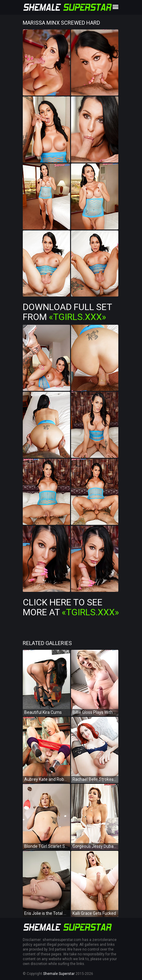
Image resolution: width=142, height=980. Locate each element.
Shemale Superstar (59, 974)
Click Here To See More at (71, 607)
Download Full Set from (67, 312)
